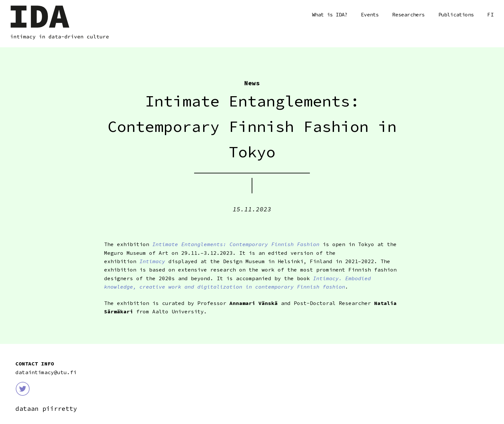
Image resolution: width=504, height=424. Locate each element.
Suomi (491, 15)
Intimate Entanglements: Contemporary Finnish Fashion (234, 244)
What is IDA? (330, 14)
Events (370, 14)
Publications (456, 14)
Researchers (408, 14)
